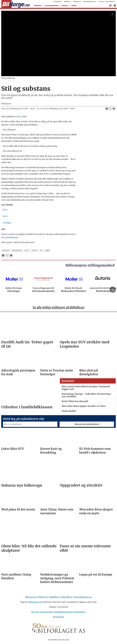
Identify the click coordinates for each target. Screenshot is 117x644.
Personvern (58, 618)
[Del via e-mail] (114, 109)
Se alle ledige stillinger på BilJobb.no (58, 308)
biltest (6, 251)
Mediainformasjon (64, 613)
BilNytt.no (67, 2)
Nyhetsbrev (80, 613)
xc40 (27, 251)
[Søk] (110, 6)
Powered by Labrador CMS (59, 641)
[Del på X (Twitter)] (110, 109)
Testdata (7, 223)
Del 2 (5, 216)
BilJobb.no (77, 2)
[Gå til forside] (16, 4)
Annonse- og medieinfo (106, 2)
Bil (18, 117)
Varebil (74, 6)
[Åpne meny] (115, 6)
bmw (47, 251)
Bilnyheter (38, 6)
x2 (41, 251)
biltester (17, 251)
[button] (113, 290)
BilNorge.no (31, 598)
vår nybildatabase (10, 237)
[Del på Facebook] (107, 109)
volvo (35, 251)
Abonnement (47, 613)
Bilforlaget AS (35, 603)
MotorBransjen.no (90, 2)
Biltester (65, 6)
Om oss (35, 613)
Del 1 (5, 210)
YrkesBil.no (58, 2)
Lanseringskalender (52, 6)
